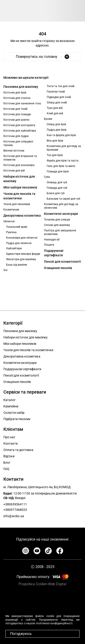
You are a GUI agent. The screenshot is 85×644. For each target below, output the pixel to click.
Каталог (10, 400)
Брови (48, 119)
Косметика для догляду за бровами (64, 148)
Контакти (11, 443)
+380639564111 (15, 504)
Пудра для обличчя (19, 243)
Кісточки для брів (15, 93)
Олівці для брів (56, 124)
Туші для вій (55, 108)
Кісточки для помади (17, 114)
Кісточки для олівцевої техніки (18, 143)
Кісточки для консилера (19, 165)
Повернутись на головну (42, 57)
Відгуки (9, 456)
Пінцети (49, 245)
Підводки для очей (59, 97)
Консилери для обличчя (22, 238)
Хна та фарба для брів (61, 135)
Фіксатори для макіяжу (21, 259)
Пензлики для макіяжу (21, 87)
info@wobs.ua (14, 516)
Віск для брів (55, 141)
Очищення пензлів (58, 268)
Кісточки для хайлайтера (20, 131)
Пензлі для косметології (62, 262)
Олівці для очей (57, 103)
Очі (5, 270)
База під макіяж (17, 265)
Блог (7, 463)
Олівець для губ (57, 182)
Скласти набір (14, 413)
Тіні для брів (55, 155)
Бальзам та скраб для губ (63, 199)
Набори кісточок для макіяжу (19, 179)
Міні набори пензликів (20, 187)
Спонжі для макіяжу (57, 225)
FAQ (6, 469)
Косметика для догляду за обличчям (61, 206)
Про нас (9, 437)
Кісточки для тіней (15, 109)
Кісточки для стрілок (17, 98)
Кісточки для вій (14, 171)
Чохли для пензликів (17, 204)
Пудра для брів (57, 130)
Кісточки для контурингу (19, 125)
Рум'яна (11, 232)
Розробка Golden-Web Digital (42, 584)
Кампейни (11, 406)
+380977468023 (15, 510)
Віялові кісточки (14, 151)
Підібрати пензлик (17, 419)
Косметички (11, 210)
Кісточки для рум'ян (16, 120)
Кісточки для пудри (16, 136)
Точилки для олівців (57, 220)
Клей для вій (55, 113)
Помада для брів (58, 171)
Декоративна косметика (22, 215)
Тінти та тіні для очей (61, 86)
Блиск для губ (56, 193)
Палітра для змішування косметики (60, 232)
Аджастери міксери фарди (23, 254)
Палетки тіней (56, 92)
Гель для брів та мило (61, 166)
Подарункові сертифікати (54, 253)
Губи (47, 177)
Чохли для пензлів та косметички (19, 196)
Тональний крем (17, 227)
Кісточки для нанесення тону (22, 103)
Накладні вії (52, 240)
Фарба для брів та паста (63, 161)
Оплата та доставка (18, 450)
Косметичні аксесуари (61, 214)
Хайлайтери (14, 248)
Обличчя (9, 221)
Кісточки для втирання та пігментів (20, 158)
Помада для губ (57, 188)
